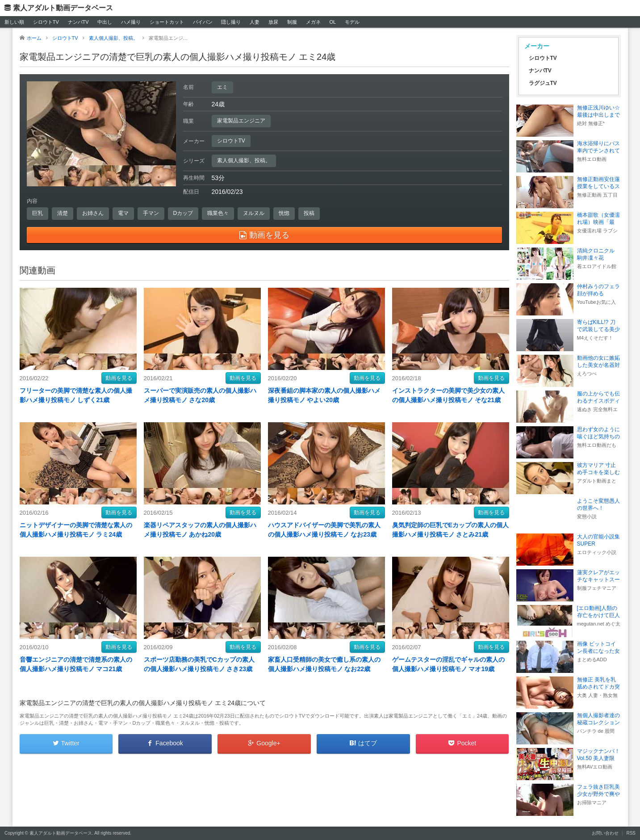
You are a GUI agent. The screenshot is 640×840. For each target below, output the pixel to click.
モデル (352, 22)
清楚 (63, 213)
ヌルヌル (254, 213)
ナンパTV (78, 22)
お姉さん (93, 213)
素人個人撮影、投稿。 (244, 160)
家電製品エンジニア (241, 121)
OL (333, 22)
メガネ (313, 22)
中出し (105, 22)
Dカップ (183, 213)
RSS (631, 833)
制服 (292, 22)
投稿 (309, 213)
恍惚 (284, 213)
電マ (123, 213)
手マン (151, 213)
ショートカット (167, 22)
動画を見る (119, 378)
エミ (222, 87)
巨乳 (38, 213)
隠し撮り (231, 22)
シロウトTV (46, 22)
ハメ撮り (131, 22)
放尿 (273, 22)
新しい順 (14, 22)
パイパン (203, 22)
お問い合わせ (605, 833)
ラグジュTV (543, 83)
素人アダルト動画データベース (63, 8)
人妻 (255, 22)
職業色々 (218, 213)
